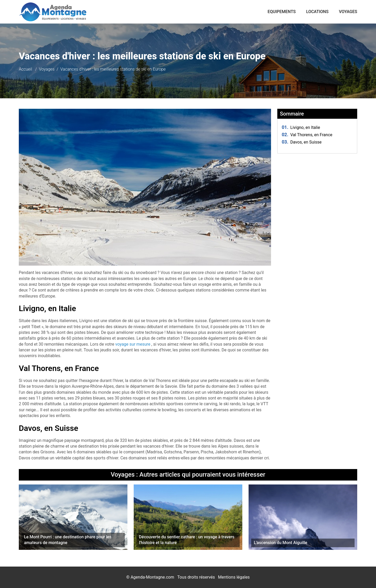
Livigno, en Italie (301, 127)
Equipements (282, 12)
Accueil (25, 69)
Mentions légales (234, 577)
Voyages (348, 12)
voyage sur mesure (133, 344)
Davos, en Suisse (302, 142)
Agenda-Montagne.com (152, 577)
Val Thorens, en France (307, 135)
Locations (318, 12)
